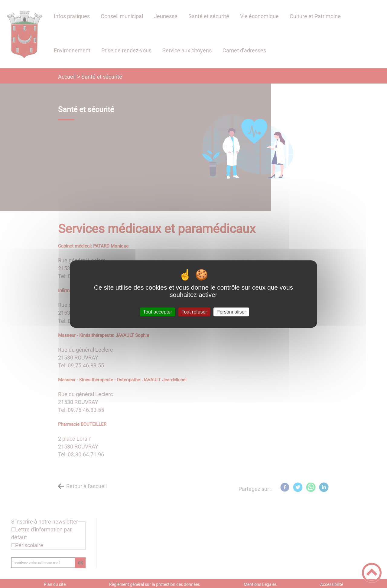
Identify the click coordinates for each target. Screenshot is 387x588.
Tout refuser (194, 312)
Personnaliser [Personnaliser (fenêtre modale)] (231, 312)
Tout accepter (158, 312)
